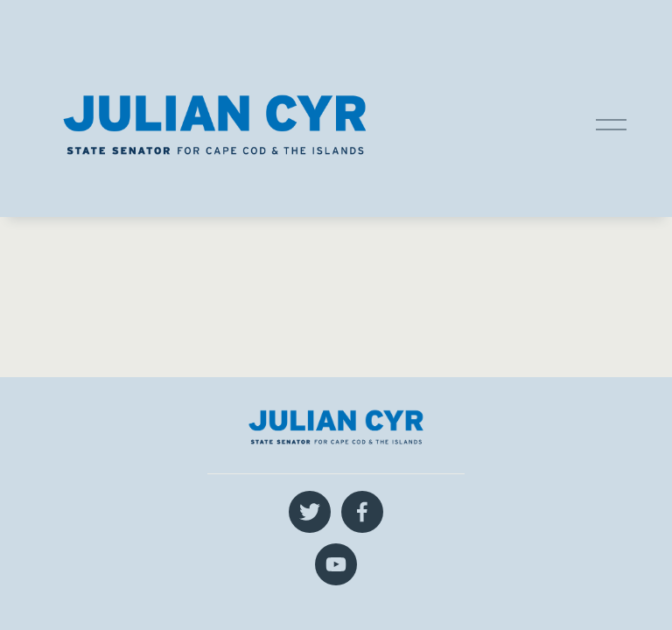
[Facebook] (362, 512)
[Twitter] (310, 512)
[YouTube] (336, 564)
